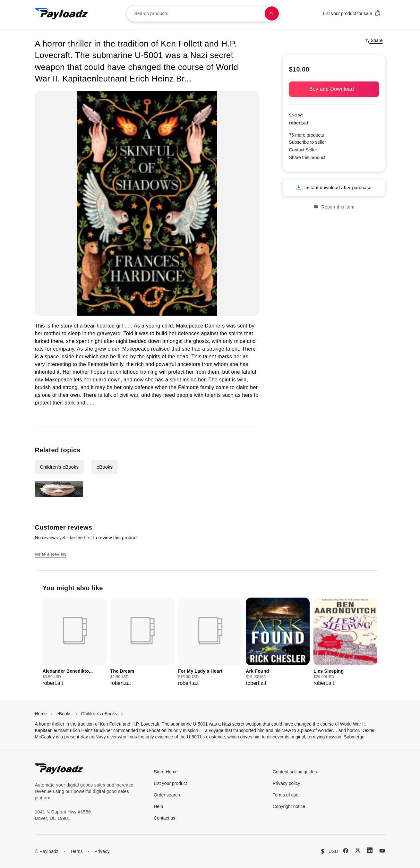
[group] (75, 642)
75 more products (307, 135)
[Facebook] (346, 851)
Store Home (166, 772)
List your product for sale (352, 13)
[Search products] (272, 13)
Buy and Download (334, 89)
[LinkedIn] (370, 850)
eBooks (105, 467)
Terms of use (286, 795)
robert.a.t (299, 123)
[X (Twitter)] (358, 850)
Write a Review (51, 554)
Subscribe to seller (308, 142)
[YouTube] (382, 851)
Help (158, 806)
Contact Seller (303, 150)
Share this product (307, 157)
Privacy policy (287, 783)
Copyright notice (289, 806)
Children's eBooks (59, 467)
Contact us (164, 818)
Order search (167, 795)
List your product (170, 783)
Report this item (334, 207)
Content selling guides (295, 772)
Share (373, 40)
